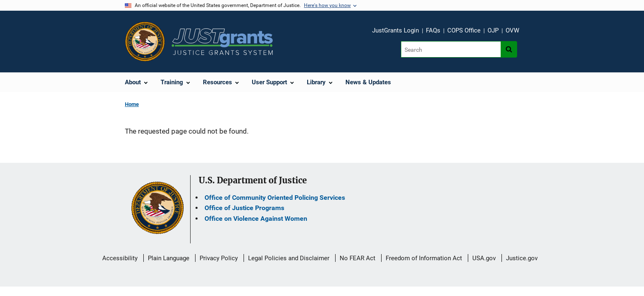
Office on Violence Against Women (256, 219)
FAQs (433, 30)
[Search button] (509, 49)
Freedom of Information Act (424, 258)
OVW (512, 30)
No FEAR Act (358, 258)
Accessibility (120, 258)
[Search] (451, 49)
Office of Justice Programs (244, 208)
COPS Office (464, 30)
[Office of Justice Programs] (145, 42)
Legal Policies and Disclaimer (289, 258)
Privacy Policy (219, 258)
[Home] (222, 42)
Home (132, 104)
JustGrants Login (396, 30)
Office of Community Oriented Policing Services (275, 198)
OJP (493, 30)
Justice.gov (522, 258)
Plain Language (169, 258)
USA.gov (484, 258)
